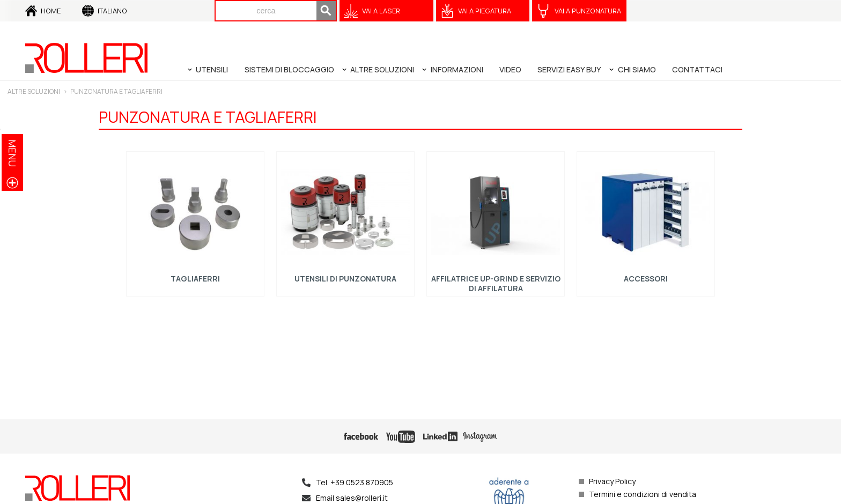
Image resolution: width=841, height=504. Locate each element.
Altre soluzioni (34, 91)
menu (12, 153)
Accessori (646, 279)
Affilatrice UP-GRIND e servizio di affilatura (496, 283)
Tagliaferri (195, 279)
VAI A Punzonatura (588, 11)
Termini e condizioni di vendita (643, 494)
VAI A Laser (381, 11)
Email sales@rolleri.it (352, 498)
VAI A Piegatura (485, 11)
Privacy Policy (612, 481)
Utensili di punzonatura (345, 279)
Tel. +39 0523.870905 (355, 482)
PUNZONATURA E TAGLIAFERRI (116, 91)
